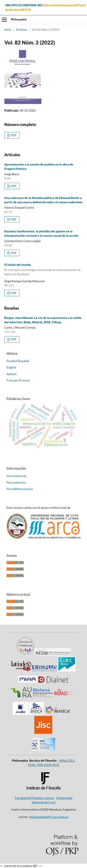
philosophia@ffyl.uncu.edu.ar (49, 817)
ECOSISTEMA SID (31, 5)
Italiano (12, 374)
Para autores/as (16, 482)
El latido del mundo (43, 270)
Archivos (21, 30)
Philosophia (19, 19)
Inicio (8, 30)
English (11, 367)
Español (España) (18, 361)
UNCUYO (11, 5)
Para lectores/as (17, 476)
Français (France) (18, 380)
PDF (13, 135)
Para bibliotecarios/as (20, 489)
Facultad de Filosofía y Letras (34, 798)
